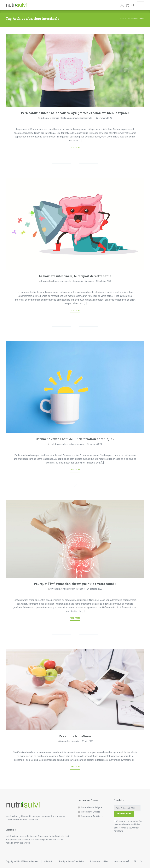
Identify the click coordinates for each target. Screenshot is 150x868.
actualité (76, 741)
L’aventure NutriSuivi (75, 736)
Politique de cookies (99, 861)
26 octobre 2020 (94, 444)
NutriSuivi (45, 118)
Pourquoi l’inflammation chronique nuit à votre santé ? (75, 584)
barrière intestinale (61, 118)
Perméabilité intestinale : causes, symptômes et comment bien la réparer (75, 113)
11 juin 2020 (88, 741)
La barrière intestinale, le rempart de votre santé (75, 276)
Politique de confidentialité (71, 861)
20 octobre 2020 (95, 589)
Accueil (123, 19)
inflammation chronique (83, 281)
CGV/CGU (49, 861)
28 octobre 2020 (104, 281)
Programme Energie (91, 812)
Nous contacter (121, 861)
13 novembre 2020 (103, 118)
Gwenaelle (46, 281)
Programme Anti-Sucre (92, 816)
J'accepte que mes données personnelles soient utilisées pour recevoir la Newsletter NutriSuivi (128, 826)
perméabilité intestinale (81, 118)
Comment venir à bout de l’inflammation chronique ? (75, 439)
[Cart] (127, 5)
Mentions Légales (30, 861)
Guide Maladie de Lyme (92, 807)
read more (75, 147)
